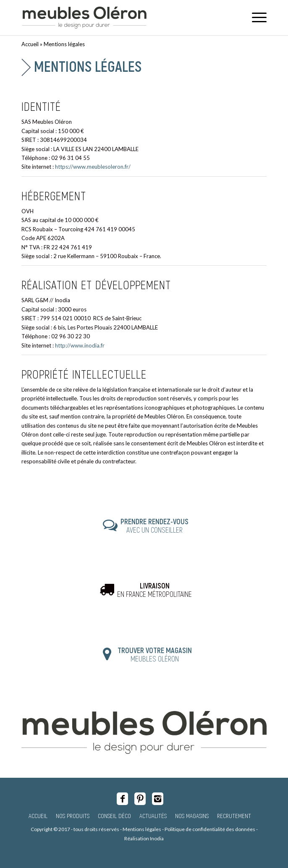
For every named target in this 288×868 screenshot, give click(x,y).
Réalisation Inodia (144, 838)
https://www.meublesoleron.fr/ (93, 167)
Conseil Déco (114, 816)
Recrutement (234, 816)
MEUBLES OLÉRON (155, 654)
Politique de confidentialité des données (210, 829)
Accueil (30, 44)
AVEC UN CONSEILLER (154, 526)
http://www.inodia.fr (80, 345)
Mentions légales (88, 66)
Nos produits (73, 816)
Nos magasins (192, 816)
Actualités (153, 816)
